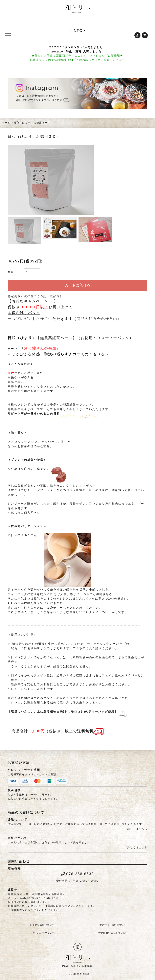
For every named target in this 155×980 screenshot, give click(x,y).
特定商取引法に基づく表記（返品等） (35, 296)
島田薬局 (87, 966)
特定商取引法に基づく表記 (113, 933)
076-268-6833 (77, 874)
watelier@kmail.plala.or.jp (39, 898)
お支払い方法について (42, 925)
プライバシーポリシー (42, 933)
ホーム (6, 123)
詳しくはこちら (137, 829)
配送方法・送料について (113, 925)
